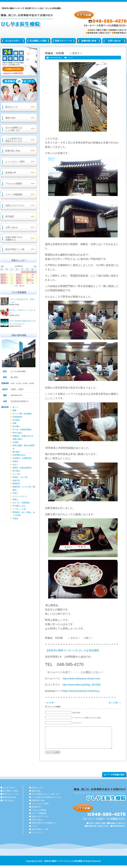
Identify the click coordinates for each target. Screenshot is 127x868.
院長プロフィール (63, 41)
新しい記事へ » (115, 703)
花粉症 (15, 461)
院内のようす (12, 107)
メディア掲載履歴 (14, 195)
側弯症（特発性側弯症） (23, 468)
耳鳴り (15, 493)
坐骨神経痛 (17, 417)
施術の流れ (11, 118)
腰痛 (14, 410)
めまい (15, 465)
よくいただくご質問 (15, 162)
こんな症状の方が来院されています (14, 140)
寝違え (15, 499)
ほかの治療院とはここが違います (14, 129)
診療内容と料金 (89, 41)
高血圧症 (16, 480)
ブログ (70, 58)
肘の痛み (16, 471)
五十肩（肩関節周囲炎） (23, 430)
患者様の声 (11, 173)
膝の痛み (16, 452)
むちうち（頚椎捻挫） (22, 503)
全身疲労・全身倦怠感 (22, 458)
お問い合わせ (12, 227)
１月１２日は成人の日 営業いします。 (23, 301)
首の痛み (16, 420)
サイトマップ (37, 832)
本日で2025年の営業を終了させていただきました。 (23, 323)
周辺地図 (9, 216)
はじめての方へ (13, 41)
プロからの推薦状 (14, 184)
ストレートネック (20, 496)
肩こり (15, 407)
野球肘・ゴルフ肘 (20, 477)
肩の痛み (16, 426)
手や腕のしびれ (19, 506)
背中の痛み (17, 433)
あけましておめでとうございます (23, 312)
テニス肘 (16, 474)
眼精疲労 (16, 483)
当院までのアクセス (15, 206)
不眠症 (15, 519)
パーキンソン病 (19, 509)
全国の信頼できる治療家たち (14, 238)
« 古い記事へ (50, 703)
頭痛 (14, 423)
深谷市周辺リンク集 (15, 249)
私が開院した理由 (38, 41)
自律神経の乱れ (19, 455)
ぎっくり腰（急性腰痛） (23, 414)
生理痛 (15, 442)
